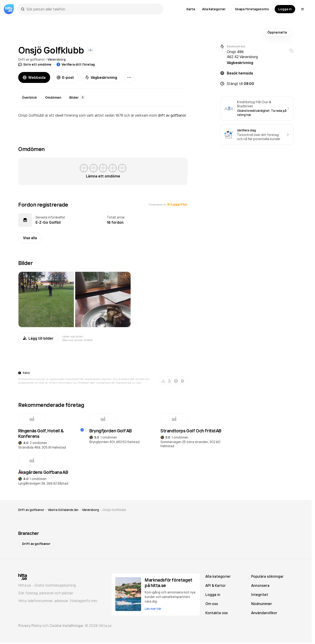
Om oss (212, 604)
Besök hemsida (240, 73)
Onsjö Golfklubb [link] (114, 510)
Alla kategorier (218, 576)
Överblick (29, 97)
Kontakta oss (217, 613)
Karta (191, 9)
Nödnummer (262, 604)
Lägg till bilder (38, 338)
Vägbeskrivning (101, 77)
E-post (65, 77)
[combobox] (93, 9)
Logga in (285, 9)
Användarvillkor (264, 613)
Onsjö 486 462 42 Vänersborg (242, 54)
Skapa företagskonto (252, 9)
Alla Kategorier (214, 9)
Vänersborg (57, 59)
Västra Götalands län (63, 510)
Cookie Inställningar (66, 626)
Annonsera (260, 585)
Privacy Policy (30, 626)
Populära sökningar (267, 576)
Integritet (260, 595)
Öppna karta (277, 32)
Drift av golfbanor (32, 59)
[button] (257, 84)
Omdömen (53, 97)
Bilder (77, 97)
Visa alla (30, 238)
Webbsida (34, 77)
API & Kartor (216, 585)
